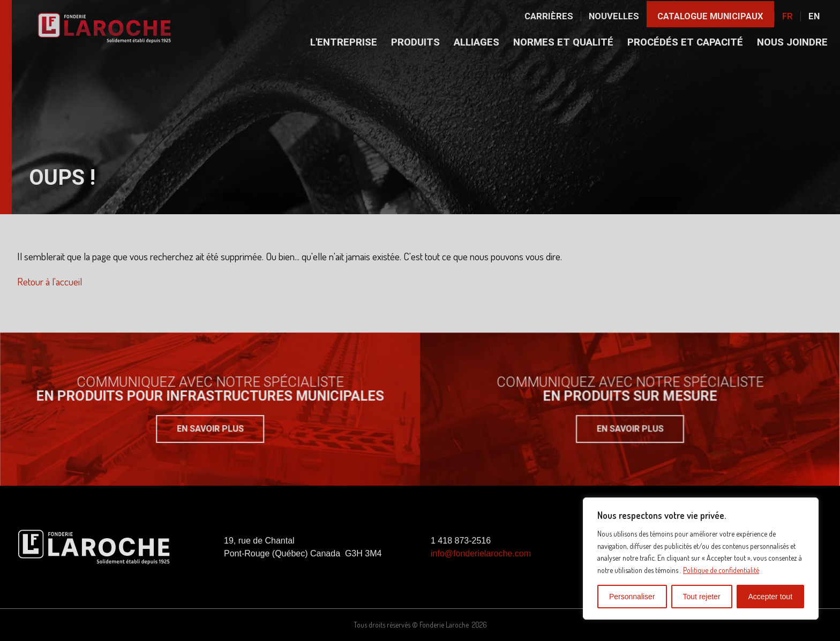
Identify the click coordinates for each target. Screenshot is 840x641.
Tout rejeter (702, 597)
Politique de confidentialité (721, 570)
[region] (701, 559)
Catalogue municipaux (710, 16)
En (814, 16)
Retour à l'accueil (50, 281)
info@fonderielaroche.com (481, 553)
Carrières (549, 16)
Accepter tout (771, 597)
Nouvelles (614, 16)
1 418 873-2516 (461, 541)
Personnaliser (632, 597)
